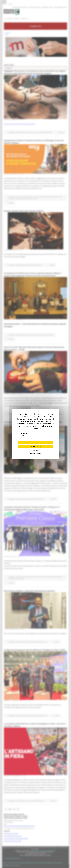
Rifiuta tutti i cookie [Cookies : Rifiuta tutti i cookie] (35, 446)
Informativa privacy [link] (35, 454)
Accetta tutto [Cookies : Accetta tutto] (36, 443)
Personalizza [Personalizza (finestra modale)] (35, 450)
